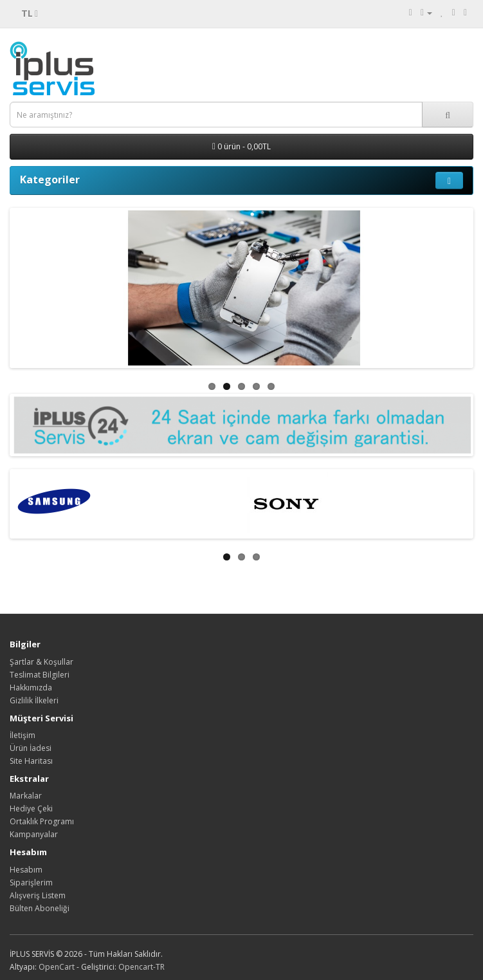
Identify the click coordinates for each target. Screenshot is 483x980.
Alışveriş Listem (38, 895)
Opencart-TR (141, 967)
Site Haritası (31, 761)
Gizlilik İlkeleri (34, 700)
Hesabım (26, 870)
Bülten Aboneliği (40, 908)
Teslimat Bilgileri (40, 675)
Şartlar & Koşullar (41, 662)
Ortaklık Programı (42, 821)
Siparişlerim (31, 883)
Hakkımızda (31, 688)
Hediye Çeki (31, 809)
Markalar (26, 796)
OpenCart (57, 967)
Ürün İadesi (31, 748)
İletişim (23, 735)
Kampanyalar (34, 834)
